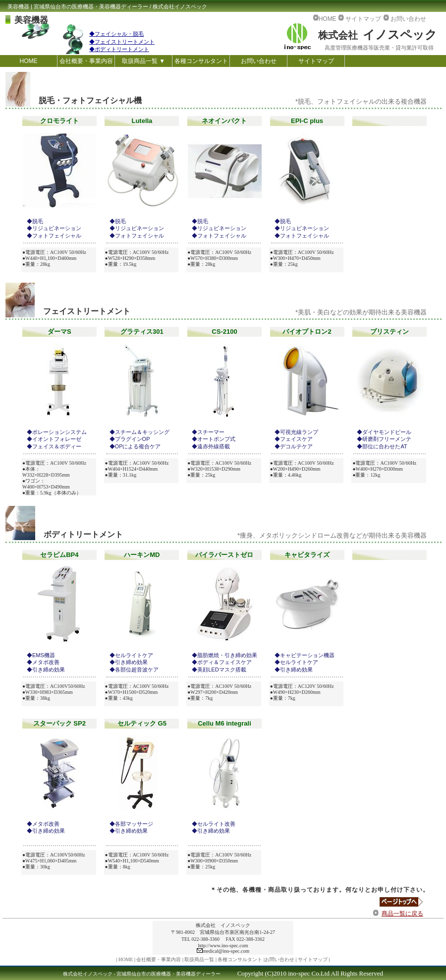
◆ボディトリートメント (119, 49)
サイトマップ (316, 61)
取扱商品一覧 (199, 959)
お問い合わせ (259, 61)
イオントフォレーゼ (57, 439)
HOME (29, 61)
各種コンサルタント (201, 61)
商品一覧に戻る (402, 914)
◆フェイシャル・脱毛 (116, 34)
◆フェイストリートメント (122, 42)
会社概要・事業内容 (86, 61)
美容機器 (31, 20)
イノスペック (378, 34)
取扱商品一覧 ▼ (143, 61)
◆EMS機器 (41, 655)
